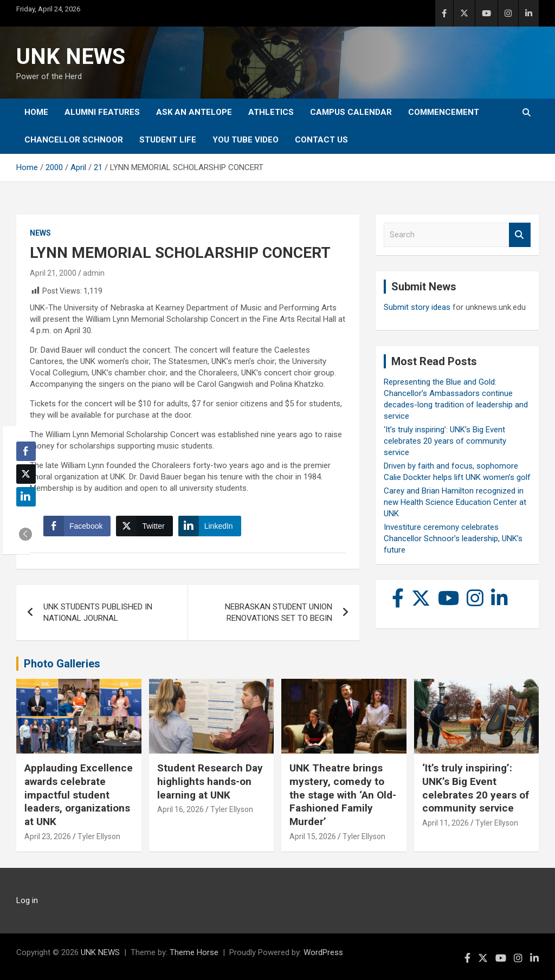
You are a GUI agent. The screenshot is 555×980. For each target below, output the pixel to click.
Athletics (271, 112)
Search (520, 235)
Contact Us (321, 140)
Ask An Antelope (194, 112)
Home (36, 112)
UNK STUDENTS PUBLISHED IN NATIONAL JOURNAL (98, 612)
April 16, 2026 (180, 809)
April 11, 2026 (446, 823)
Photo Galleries (62, 664)
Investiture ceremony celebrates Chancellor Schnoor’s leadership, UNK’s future (453, 538)
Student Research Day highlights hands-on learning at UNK (210, 781)
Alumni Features (102, 112)
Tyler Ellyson (99, 836)
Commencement (444, 112)
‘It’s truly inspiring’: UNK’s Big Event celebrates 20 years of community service (445, 441)
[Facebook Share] (77, 526)
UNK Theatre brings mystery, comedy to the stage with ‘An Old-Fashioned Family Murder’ (343, 795)
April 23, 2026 (48, 836)
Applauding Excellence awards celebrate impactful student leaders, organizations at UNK (79, 795)
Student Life (168, 140)
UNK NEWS (71, 57)
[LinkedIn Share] (210, 526)
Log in (27, 900)
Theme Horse (194, 952)
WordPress (323, 952)
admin (94, 273)
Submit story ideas (417, 307)
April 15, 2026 (313, 836)
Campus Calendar (351, 112)
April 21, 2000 (53, 273)
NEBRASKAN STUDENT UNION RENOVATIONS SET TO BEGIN (279, 612)
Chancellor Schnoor (74, 140)
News (40, 233)
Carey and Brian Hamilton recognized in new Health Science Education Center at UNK (455, 502)
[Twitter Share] (144, 526)
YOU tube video (246, 140)
